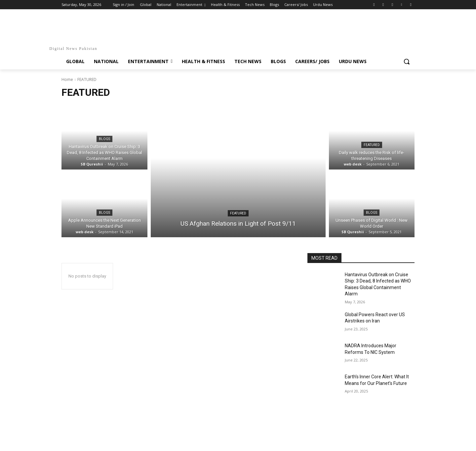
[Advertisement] (238, 432)
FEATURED (238, 213)
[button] (407, 61)
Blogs (104, 139)
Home (67, 79)
